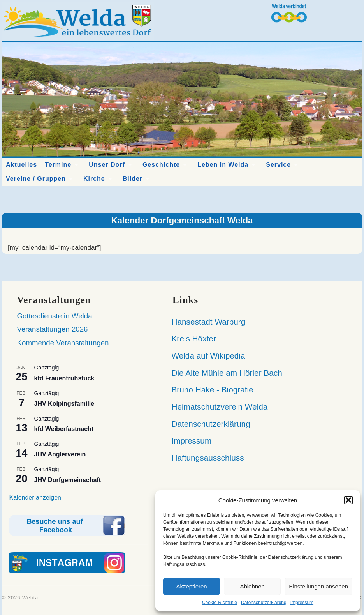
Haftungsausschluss (204, 458)
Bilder (133, 179)
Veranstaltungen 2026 (53, 329)
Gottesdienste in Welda (55, 316)
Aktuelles (21, 165)
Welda (30, 598)
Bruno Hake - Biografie (209, 390)
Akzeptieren (191, 586)
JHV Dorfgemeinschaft (68, 480)
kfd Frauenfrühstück (64, 378)
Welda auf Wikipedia (205, 356)
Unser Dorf (107, 165)
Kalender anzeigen (35, 497)
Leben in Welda (223, 165)
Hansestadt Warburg (205, 322)
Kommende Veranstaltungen (63, 343)
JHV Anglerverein (60, 454)
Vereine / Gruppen (36, 179)
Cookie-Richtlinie (220, 603)
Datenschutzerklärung (264, 603)
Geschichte (161, 165)
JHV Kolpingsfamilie (64, 404)
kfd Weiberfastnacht (64, 429)
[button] (348, 500)
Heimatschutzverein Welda (216, 407)
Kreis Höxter (190, 338)
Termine (58, 165)
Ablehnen (252, 586)
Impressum (302, 603)
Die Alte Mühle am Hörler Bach (223, 373)
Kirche (94, 179)
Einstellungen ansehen (318, 586)
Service (278, 165)
